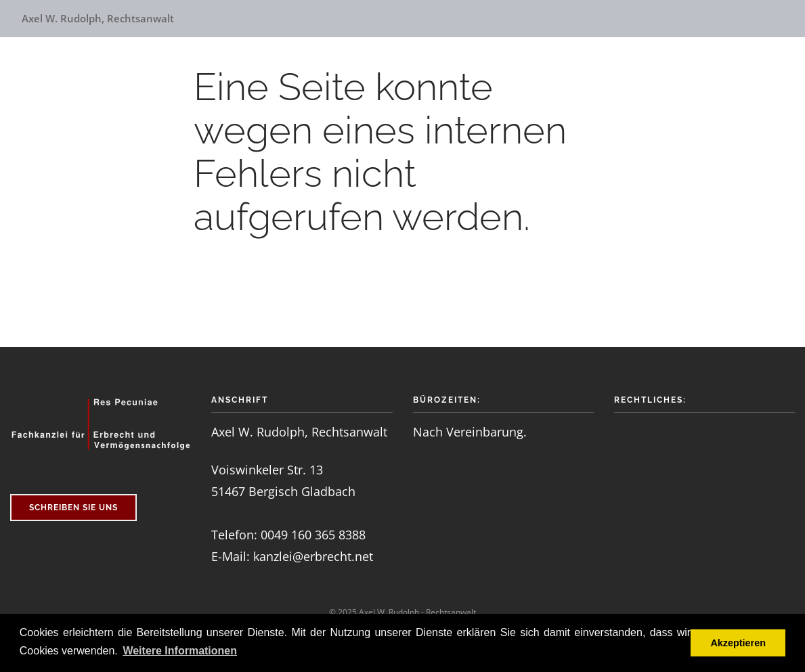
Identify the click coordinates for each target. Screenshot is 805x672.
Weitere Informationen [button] (180, 651)
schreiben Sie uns (73, 508)
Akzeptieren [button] (738, 643)
